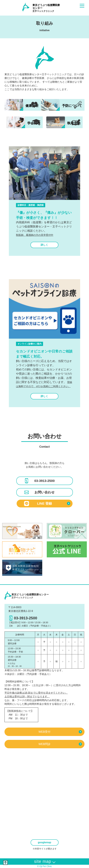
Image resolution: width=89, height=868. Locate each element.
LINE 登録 (47, 504)
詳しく (44, 245)
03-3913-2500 (39, 481)
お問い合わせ (39, 492)
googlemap (44, 842)
